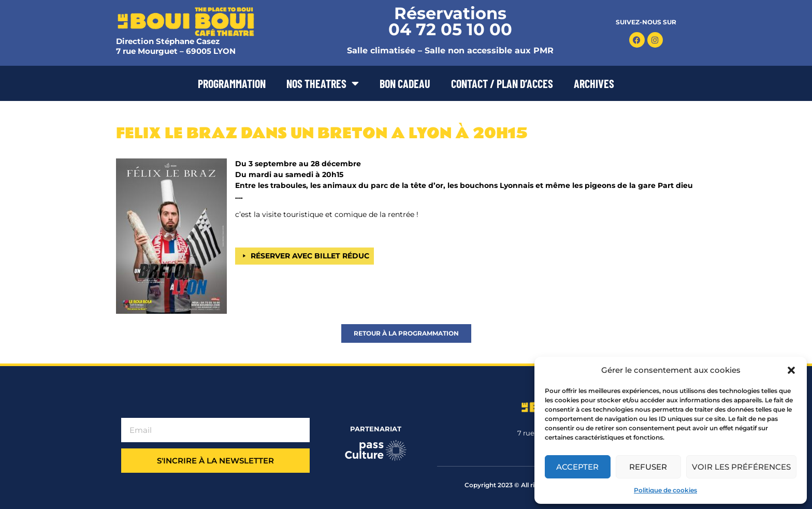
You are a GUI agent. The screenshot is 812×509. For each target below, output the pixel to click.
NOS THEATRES (323, 83)
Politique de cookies (665, 490)
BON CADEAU (405, 83)
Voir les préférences (741, 467)
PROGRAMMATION (232, 83)
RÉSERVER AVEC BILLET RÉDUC (310, 256)
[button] (791, 370)
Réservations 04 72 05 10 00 (450, 21)
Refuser (648, 467)
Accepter (577, 467)
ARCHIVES (594, 83)
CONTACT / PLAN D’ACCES (502, 83)
